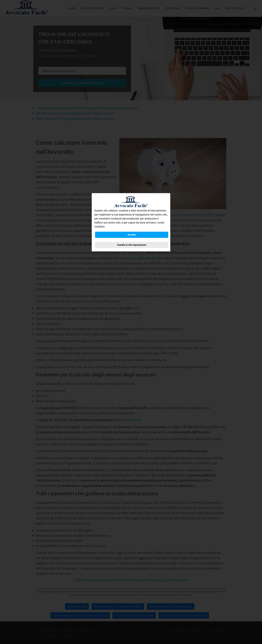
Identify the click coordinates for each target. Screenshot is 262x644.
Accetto (132, 235)
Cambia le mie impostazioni (132, 245)
